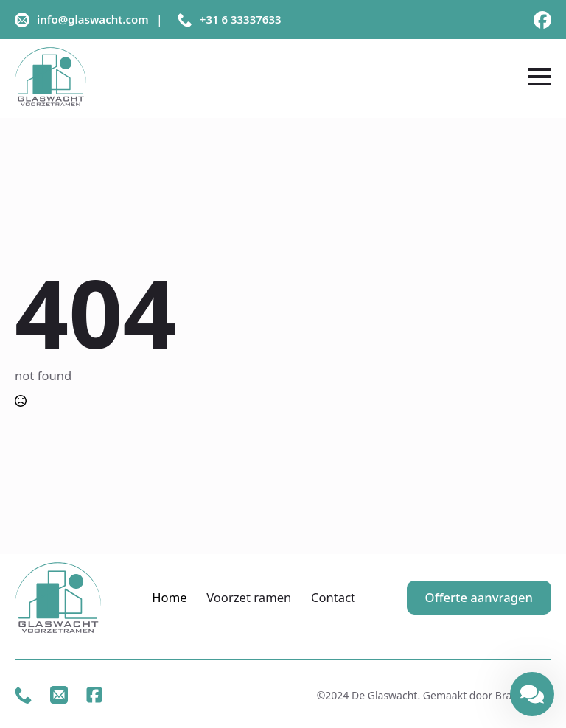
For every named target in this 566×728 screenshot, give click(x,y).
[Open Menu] (539, 77)
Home (169, 598)
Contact (333, 598)
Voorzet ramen (249, 598)
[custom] (542, 20)
